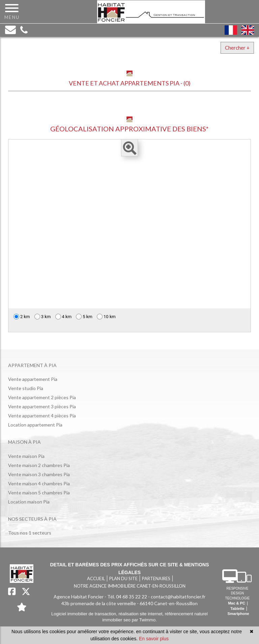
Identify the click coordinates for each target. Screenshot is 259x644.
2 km (22, 317)
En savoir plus (154, 639)
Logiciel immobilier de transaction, (85, 614)
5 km (84, 317)
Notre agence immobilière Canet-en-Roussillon (130, 586)
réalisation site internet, (141, 614)
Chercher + (237, 48)
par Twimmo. (144, 620)
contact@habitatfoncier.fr (178, 597)
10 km (106, 317)
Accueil (96, 578)
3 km (43, 317)
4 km (64, 317)
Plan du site (123, 578)
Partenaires (156, 578)
